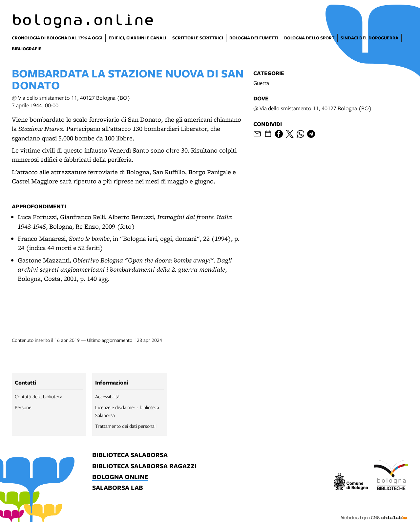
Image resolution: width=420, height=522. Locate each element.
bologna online (120, 477)
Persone (23, 407)
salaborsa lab (118, 488)
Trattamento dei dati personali (126, 426)
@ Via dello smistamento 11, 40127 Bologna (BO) (313, 108)
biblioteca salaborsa (130, 455)
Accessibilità (107, 396)
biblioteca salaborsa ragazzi (144, 466)
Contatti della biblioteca (39, 396)
